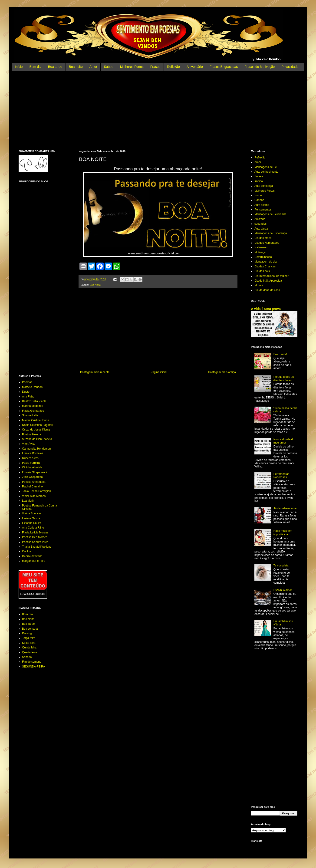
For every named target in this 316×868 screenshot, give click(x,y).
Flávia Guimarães (33, 411)
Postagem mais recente (95, 372)
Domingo (28, 633)
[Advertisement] (158, 110)
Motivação (261, 252)
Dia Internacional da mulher (272, 276)
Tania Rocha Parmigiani (37, 491)
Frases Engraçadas (224, 67)
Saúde (109, 67)
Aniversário (195, 67)
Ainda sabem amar (285, 508)
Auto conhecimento (266, 172)
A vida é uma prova (266, 309)
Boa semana (30, 629)
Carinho (259, 200)
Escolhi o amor (283, 590)
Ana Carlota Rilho (33, 528)
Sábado (27, 657)
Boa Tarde (28, 624)
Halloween (261, 247)
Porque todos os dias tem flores (284, 378)
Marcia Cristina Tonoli (35, 420)
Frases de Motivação (260, 67)
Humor (259, 195)
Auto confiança (264, 186)
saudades (260, 224)
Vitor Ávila (28, 444)
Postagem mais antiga (222, 372)
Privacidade (290, 67)
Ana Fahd (28, 397)
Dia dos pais (262, 271)
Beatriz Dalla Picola (34, 401)
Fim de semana (32, 662)
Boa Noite (95, 285)
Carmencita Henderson (36, 449)
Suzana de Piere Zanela (37, 439)
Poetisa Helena (31, 434)
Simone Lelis (30, 415)
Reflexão (173, 67)
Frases (155, 67)
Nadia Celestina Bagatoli (37, 425)
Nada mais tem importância (283, 533)
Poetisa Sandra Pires (35, 542)
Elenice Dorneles (33, 453)
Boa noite (76, 67)
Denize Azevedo (32, 556)
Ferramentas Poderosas (281, 476)
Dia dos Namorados (267, 243)
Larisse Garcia (31, 518)
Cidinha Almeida (32, 467)
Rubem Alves (30, 458)
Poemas (27, 382)
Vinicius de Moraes (34, 496)
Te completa (281, 566)
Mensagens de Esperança (271, 233)
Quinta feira (29, 648)
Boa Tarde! (280, 354)
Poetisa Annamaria (34, 482)
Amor (93, 67)
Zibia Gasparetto (32, 477)
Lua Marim (29, 501)
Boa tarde (55, 67)
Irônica (259, 181)
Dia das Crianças (265, 266)
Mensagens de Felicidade (270, 214)
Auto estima (262, 205)
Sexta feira (29, 643)
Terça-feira (29, 638)
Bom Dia (27, 614)
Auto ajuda (261, 229)
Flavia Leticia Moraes (35, 533)
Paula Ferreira (31, 463)
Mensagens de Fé (266, 167)
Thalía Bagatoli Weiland (37, 547)
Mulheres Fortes (132, 67)
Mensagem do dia (265, 262)
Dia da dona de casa (267, 290)
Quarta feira (29, 652)
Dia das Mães (263, 238)
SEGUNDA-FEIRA (34, 667)
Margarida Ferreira (34, 561)
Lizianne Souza (32, 523)
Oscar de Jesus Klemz (36, 430)
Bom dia (35, 67)
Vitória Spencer (32, 513)
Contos (26, 551)
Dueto (26, 392)
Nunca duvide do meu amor (284, 441)
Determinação (263, 257)
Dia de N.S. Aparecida (268, 281)
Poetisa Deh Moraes (35, 537)
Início (19, 67)
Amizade (260, 219)
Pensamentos (263, 210)
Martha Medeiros (33, 406)
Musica (259, 285)
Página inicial (159, 372)
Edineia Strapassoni (35, 472)
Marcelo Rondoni (33, 387)
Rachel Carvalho (32, 487)
